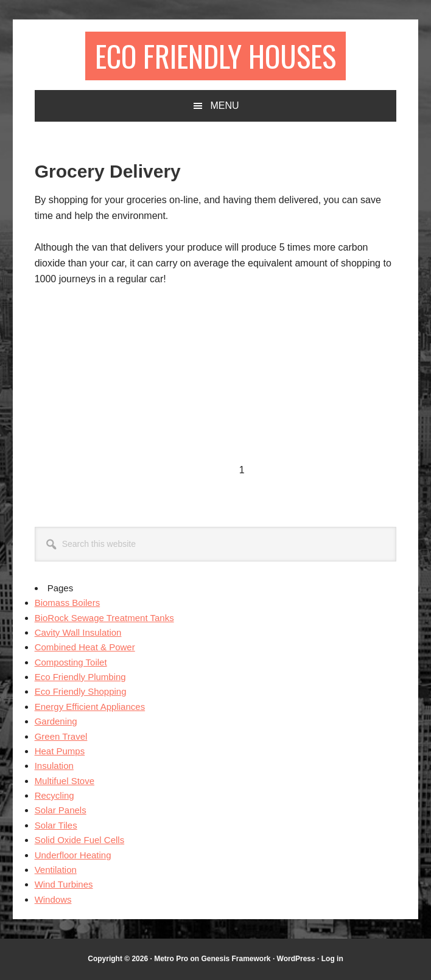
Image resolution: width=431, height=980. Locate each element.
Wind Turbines (64, 884)
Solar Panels (61, 810)
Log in (332, 959)
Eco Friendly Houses (215, 56)
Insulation (54, 766)
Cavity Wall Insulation (78, 632)
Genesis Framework (236, 959)
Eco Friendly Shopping (81, 691)
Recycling (54, 795)
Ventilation (56, 870)
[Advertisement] (137, 388)
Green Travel (61, 736)
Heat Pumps (60, 751)
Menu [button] (224, 106)
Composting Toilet (71, 662)
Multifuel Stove (65, 781)
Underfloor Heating (73, 855)
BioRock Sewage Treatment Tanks (104, 618)
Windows (53, 899)
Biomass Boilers (68, 603)
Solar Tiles (56, 825)
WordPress (296, 959)
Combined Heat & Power (85, 647)
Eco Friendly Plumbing (80, 677)
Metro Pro (171, 959)
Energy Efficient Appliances (90, 707)
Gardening (56, 721)
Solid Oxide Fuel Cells (80, 840)
